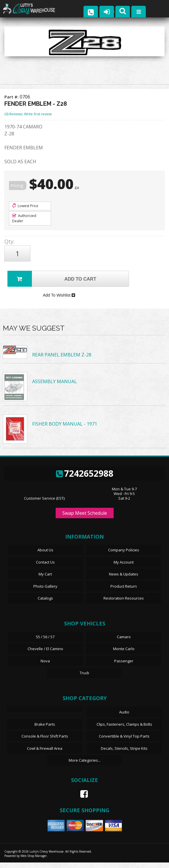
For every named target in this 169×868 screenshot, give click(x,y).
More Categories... (85, 766)
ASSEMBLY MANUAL (54, 387)
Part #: (12, 97)
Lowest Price (25, 206)
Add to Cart (52, 279)
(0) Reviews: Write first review (28, 114)
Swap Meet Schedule (85, 519)
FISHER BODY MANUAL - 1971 (65, 429)
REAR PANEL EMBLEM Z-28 (62, 361)
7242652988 (85, 479)
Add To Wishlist (59, 300)
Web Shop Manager (34, 861)
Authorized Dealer (24, 218)
